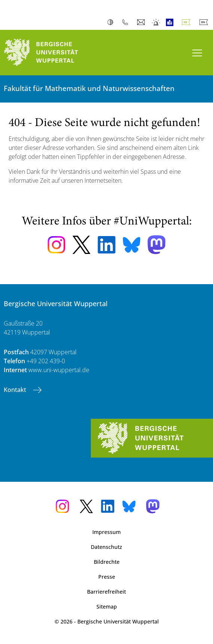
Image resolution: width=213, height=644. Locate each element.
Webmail (142, 22)
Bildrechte (107, 562)
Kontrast (112, 22)
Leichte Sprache (171, 22)
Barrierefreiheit (106, 592)
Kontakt (16, 390)
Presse (107, 577)
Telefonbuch (127, 22)
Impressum (106, 532)
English (205, 22)
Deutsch (188, 22)
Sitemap (107, 607)
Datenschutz (106, 547)
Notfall (156, 22)
